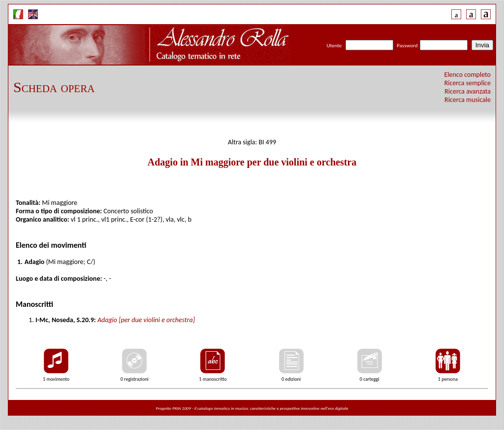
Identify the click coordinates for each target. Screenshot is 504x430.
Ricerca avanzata (468, 91)
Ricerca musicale (468, 100)
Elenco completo (468, 75)
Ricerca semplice (468, 83)
